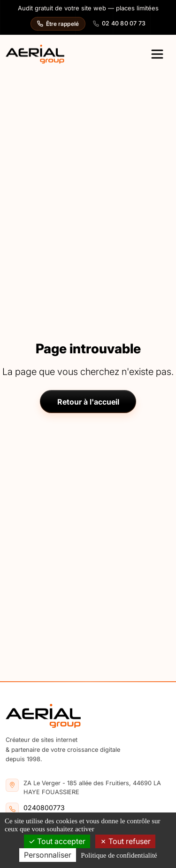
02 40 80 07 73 (119, 23)
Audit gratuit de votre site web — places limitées (88, 8)
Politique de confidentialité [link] (119, 855)
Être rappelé (58, 24)
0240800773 (44, 808)
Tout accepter (57, 841)
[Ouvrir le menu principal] (157, 54)
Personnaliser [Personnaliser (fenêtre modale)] (48, 855)
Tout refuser (125, 841)
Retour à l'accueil (88, 402)
